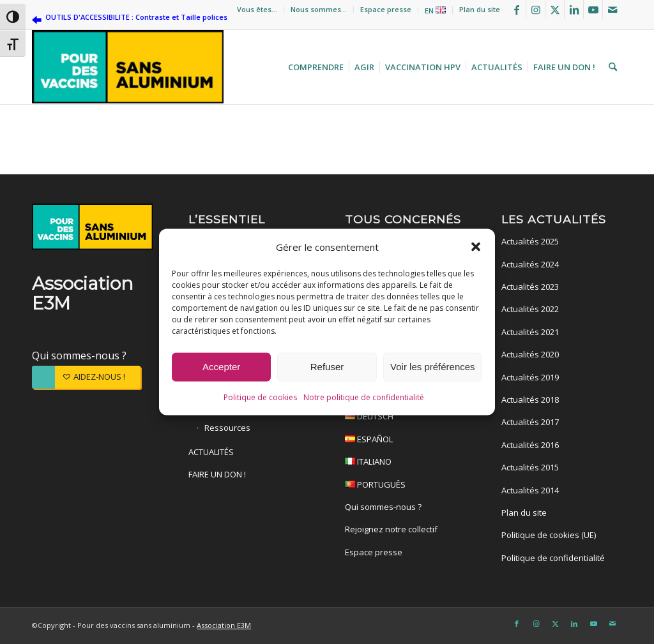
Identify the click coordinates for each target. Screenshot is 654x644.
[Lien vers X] (555, 10)
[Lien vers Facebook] (516, 10)
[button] (476, 246)
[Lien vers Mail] (612, 10)
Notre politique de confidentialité (364, 397)
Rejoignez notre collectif (391, 529)
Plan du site (480, 9)
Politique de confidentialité (553, 558)
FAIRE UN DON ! (217, 474)
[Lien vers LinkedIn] (574, 10)
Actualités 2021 (530, 332)
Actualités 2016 (530, 445)
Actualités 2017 (530, 422)
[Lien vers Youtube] (593, 10)
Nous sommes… (319, 9)
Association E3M (224, 625)
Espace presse (386, 9)
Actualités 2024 (530, 264)
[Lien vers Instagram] (536, 10)
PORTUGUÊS (405, 486)
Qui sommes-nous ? (79, 356)
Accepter (221, 367)
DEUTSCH (405, 418)
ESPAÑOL (405, 441)
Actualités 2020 (530, 354)
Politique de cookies (260, 397)
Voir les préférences (433, 367)
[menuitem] (257, 10)
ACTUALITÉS (211, 452)
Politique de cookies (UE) (549, 535)
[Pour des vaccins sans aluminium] (128, 67)
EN (435, 11)
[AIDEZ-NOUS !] (86, 377)
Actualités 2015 (530, 467)
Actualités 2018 (530, 400)
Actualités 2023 (530, 287)
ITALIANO (405, 463)
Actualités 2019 (530, 377)
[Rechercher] (611, 67)
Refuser (327, 367)
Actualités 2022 (530, 309)
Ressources (227, 428)
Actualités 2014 (530, 490)
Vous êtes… (257, 9)
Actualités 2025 (530, 241)
